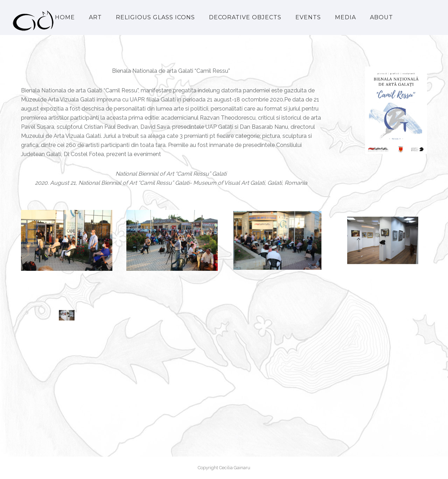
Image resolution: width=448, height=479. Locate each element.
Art (95, 17)
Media (345, 17)
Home (65, 17)
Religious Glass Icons (155, 17)
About (381, 17)
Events (308, 17)
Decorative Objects (245, 17)
